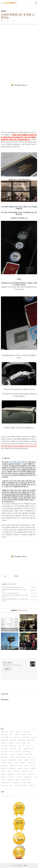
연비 (17, 763)
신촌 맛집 (31, 774)
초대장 (20, 760)
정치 (11, 735)
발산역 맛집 (27, 751)
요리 (20, 749)
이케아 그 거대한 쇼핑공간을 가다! (10, 593)
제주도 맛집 (24, 785)
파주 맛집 (20, 754)
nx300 (33, 760)
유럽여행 (13, 740)
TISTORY (19, 865)
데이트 (13, 757)
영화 (24, 774)
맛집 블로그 (5, 754)
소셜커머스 (34, 768)
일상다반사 (5, 751)
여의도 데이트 (26, 743)
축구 (30, 735)
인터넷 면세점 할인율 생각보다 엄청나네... (12, 587)
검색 (35, 796)
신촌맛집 (24, 735)
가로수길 (19, 732)
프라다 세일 (5, 749)
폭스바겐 (4, 743)
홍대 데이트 (5, 757)
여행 (12, 732)
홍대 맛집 (32, 785)
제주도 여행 (32, 763)
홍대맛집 (13, 766)
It (11, 737)
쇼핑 (16, 785)
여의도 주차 (13, 746)
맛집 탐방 (14, 749)
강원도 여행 (5, 737)
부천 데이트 (29, 754)
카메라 (13, 754)
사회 (26, 768)
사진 (35, 757)
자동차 (11, 743)
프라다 (21, 768)
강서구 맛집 (17, 771)
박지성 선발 (26, 737)
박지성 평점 (5, 740)
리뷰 (28, 746)
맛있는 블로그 (8, 663)
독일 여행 (27, 732)
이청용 (4, 774)
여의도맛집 (12, 760)
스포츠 (20, 766)
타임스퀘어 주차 (6, 783)
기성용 (4, 763)
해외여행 (4, 768)
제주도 (18, 780)
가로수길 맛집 (27, 780)
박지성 (33, 766)
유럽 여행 (4, 735)
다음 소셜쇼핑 (21, 757)
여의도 (4, 780)
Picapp (10, 763)
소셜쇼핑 (18, 751)
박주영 (27, 760)
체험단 (17, 735)
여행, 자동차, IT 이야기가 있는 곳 (12, 665)
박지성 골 (34, 737)
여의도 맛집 (5, 732)
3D (11, 785)
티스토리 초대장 (26, 783)
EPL (36, 777)
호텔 (9, 771)
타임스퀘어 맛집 (29, 749)
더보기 (35, 729)
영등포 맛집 (31, 740)
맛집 (12, 751)
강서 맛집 (16, 783)
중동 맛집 (11, 780)
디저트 (18, 743)
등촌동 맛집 (13, 768)
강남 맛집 (22, 746)
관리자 (25, 865)
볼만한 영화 (22, 740)
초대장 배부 (11, 774)
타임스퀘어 (5, 766)
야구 (19, 774)
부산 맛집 (20, 777)
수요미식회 (5, 785)
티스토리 (17, 737)
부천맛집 (25, 771)
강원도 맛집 (28, 777)
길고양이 (4, 777)
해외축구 (23, 763)
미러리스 (12, 777)
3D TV (27, 766)
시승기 (4, 771)
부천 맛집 (4, 746)
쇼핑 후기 (4, 584)
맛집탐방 (4, 760)
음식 (32, 771)
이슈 (29, 757)
